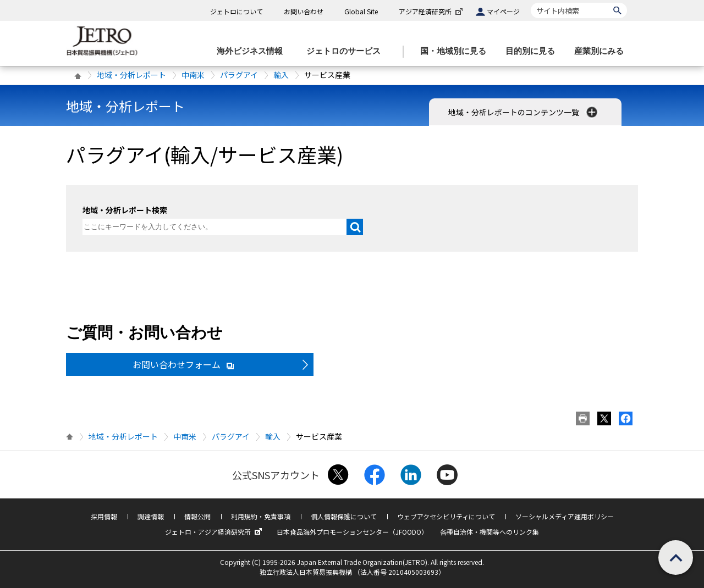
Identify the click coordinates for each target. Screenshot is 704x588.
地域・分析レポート (131, 75)
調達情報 (151, 516)
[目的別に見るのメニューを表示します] (533, 51)
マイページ (503, 11)
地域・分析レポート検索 (125, 210)
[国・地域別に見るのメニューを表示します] (457, 51)
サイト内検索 (530, 2)
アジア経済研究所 (432, 11)
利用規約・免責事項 (261, 516)
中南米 (193, 75)
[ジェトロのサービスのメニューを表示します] (347, 51)
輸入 (281, 75)
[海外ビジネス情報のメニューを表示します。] (253, 51)
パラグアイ (239, 75)
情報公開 (197, 516)
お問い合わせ (304, 11)
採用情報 (104, 516)
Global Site (361, 11)
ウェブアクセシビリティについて (446, 516)
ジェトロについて (237, 11)
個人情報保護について (344, 516)
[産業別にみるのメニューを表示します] (602, 51)
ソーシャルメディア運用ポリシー (565, 516)
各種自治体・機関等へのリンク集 (490, 532)
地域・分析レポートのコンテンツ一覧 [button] (524, 112)
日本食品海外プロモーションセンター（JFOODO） (352, 532)
